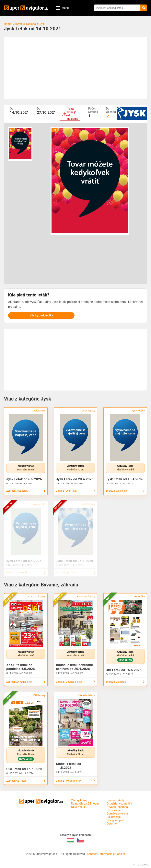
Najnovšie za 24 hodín (85, 804)
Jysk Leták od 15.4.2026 (124, 479)
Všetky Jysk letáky (41, 315)
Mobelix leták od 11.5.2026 (69, 766)
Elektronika (114, 817)
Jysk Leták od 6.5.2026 (24, 479)
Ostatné (112, 824)
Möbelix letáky (86, 695)
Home (8, 24)
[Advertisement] (75, 68)
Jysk (43, 24)
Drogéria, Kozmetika (119, 804)
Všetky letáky (79, 800)
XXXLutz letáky (36, 596)
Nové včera (78, 807)
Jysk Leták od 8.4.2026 (24, 561)
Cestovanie (114, 810)
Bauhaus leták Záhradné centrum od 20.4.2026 (75, 667)
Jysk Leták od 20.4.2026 (75, 479)
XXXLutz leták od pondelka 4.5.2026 (21, 667)
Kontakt (92, 854)
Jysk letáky (39, 410)
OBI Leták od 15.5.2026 (124, 670)
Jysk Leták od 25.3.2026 (74, 561)
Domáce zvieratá (117, 814)
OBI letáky (139, 596)
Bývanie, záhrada (26, 24)
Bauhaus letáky (86, 596)
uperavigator (26, 8)
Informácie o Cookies (112, 854)
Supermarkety (116, 800)
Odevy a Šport (116, 820)
